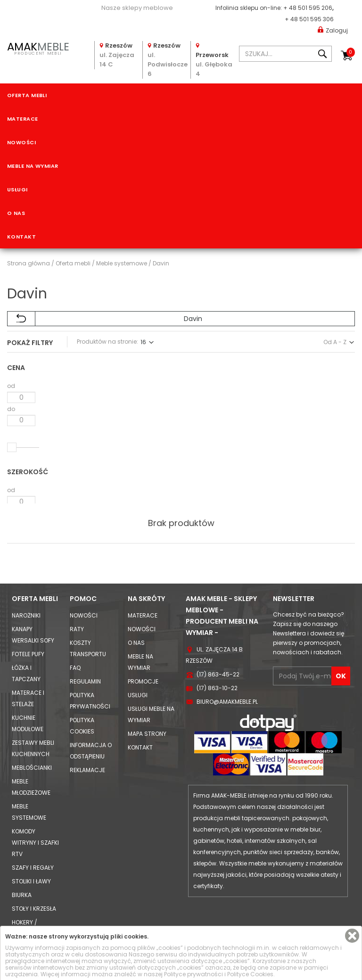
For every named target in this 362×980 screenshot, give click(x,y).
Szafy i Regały (33, 828)
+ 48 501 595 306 (309, 19)
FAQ (75, 628)
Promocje (143, 642)
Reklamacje (87, 730)
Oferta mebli (27, 95)
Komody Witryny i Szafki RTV (35, 803)
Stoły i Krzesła (34, 869)
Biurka (22, 855)
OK (341, 636)
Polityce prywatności (193, 974)
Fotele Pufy (28, 614)
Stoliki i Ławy (31, 842)
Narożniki (26, 576)
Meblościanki (32, 728)
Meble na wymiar (33, 166)
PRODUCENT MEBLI (38, 48)
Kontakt (21, 237)
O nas (16, 213)
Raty (77, 589)
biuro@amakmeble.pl (227, 662)
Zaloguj (333, 30)
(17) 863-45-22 (218, 635)
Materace (23, 119)
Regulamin (85, 642)
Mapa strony (147, 694)
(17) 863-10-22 (217, 648)
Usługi (17, 189)
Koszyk (351, 52)
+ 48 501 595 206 (308, 8)
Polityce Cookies (250, 974)
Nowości (21, 142)
